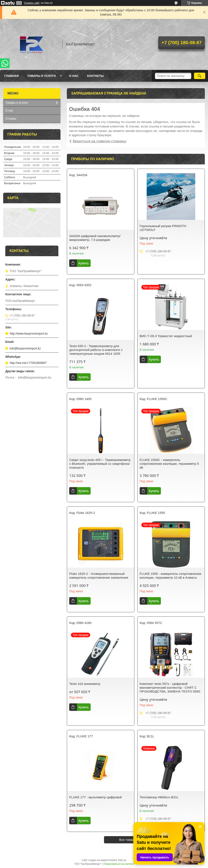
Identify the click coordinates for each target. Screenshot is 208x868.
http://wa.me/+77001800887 (28, 363)
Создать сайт (32, 3)
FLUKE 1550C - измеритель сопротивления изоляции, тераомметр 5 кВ (169, 464)
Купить (84, 263)
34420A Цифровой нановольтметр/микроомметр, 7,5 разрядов (95, 238)
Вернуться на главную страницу (100, 141)
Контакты (95, 76)
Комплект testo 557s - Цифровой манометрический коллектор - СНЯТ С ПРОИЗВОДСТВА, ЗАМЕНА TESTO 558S (170, 688)
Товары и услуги (41, 76)
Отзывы (11, 119)
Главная (11, 76)
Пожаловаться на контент (119, 864)
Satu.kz (122, 860)
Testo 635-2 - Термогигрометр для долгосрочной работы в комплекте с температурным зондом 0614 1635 (96, 350)
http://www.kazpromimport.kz (29, 334)
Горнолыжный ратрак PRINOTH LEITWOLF (163, 228)
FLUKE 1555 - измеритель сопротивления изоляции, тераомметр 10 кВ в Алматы (170, 576)
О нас (74, 76)
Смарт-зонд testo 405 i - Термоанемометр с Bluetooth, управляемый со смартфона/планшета (100, 464)
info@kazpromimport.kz (25, 348)
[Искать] (200, 76)
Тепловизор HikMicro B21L (159, 797)
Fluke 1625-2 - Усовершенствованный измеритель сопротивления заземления (99, 576)
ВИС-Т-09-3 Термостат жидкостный (166, 336)
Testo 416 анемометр (85, 684)
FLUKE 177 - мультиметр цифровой (95, 797)
